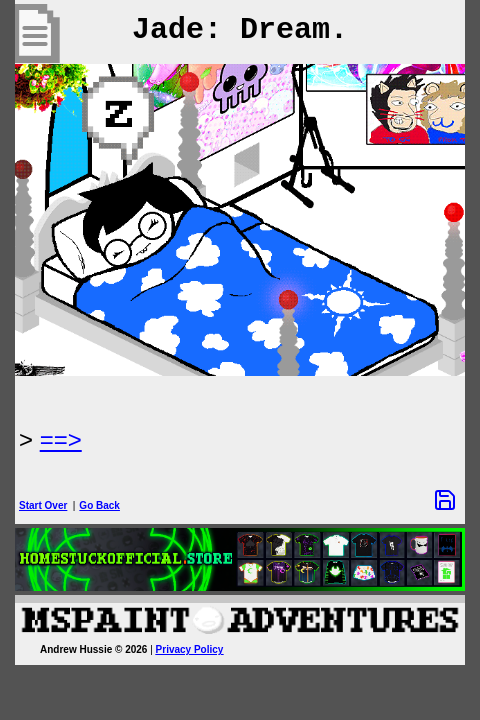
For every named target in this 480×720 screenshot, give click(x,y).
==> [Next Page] (61, 439)
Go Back (99, 505)
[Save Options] (445, 500)
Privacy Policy (190, 649)
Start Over (43, 505)
